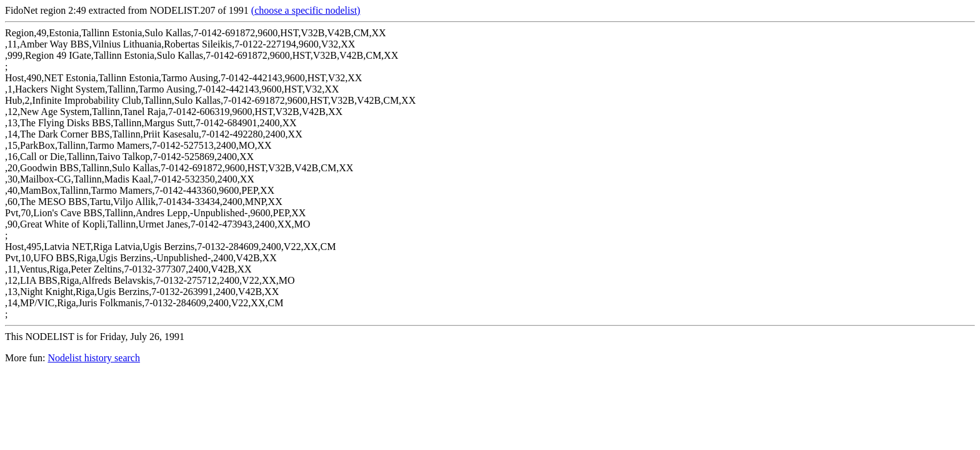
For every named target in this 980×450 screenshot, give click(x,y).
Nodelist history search (94, 358)
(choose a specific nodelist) (306, 10)
